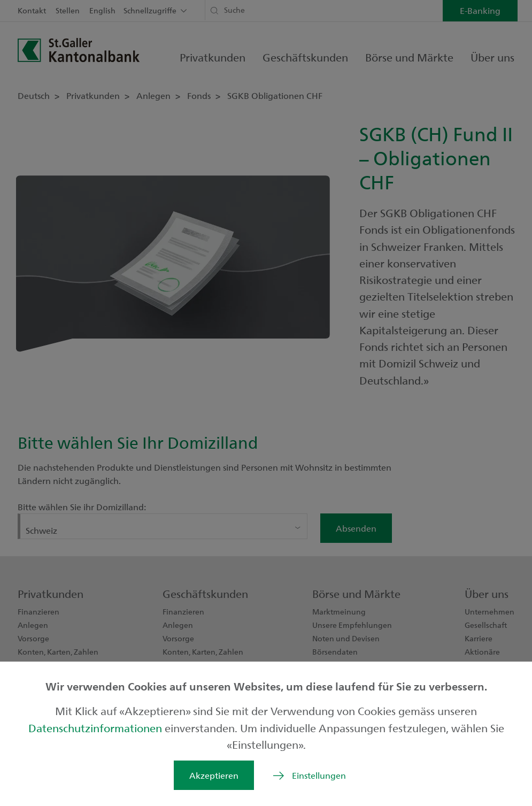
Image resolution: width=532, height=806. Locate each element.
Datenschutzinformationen (97, 728)
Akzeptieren (214, 775)
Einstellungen (319, 775)
